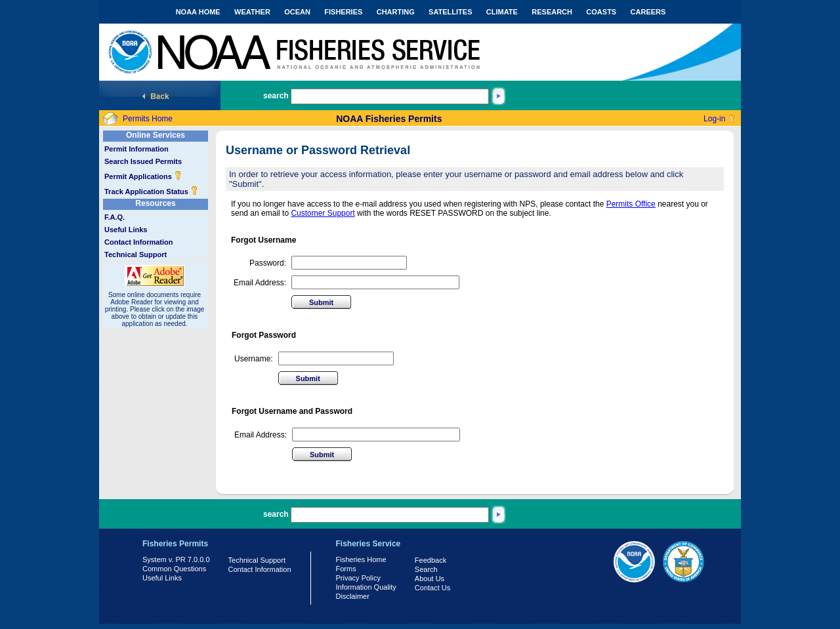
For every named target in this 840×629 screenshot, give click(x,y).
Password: (268, 263)
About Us (430, 578)
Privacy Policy (358, 578)
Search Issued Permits (143, 161)
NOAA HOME (198, 12)
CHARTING (396, 12)
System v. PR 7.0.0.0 (176, 559)
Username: (254, 359)
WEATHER (252, 12)
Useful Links (126, 230)
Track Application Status (151, 192)
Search (426, 569)
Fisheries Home (361, 559)
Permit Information (136, 149)
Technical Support (136, 254)
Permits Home (148, 119)
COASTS (601, 12)
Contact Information (139, 242)
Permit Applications (143, 176)
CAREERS (648, 12)
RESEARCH (552, 12)
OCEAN (297, 12)
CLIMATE (502, 12)
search (276, 96)
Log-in (714, 119)
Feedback (430, 560)
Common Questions (174, 569)
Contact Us (432, 588)
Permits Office (631, 204)
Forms (346, 569)
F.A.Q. (115, 217)
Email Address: (260, 283)
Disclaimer (353, 596)
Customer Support (323, 213)
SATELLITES (450, 12)
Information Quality (366, 587)
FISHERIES (343, 12)
